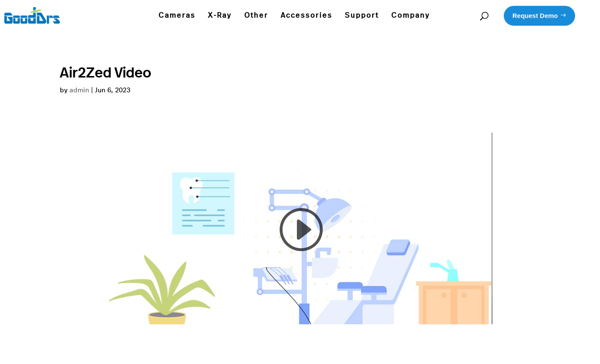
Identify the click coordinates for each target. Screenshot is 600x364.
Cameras (177, 16)
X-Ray (220, 16)
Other (256, 16)
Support (362, 16)
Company (411, 16)
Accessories (306, 16)
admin (79, 90)
